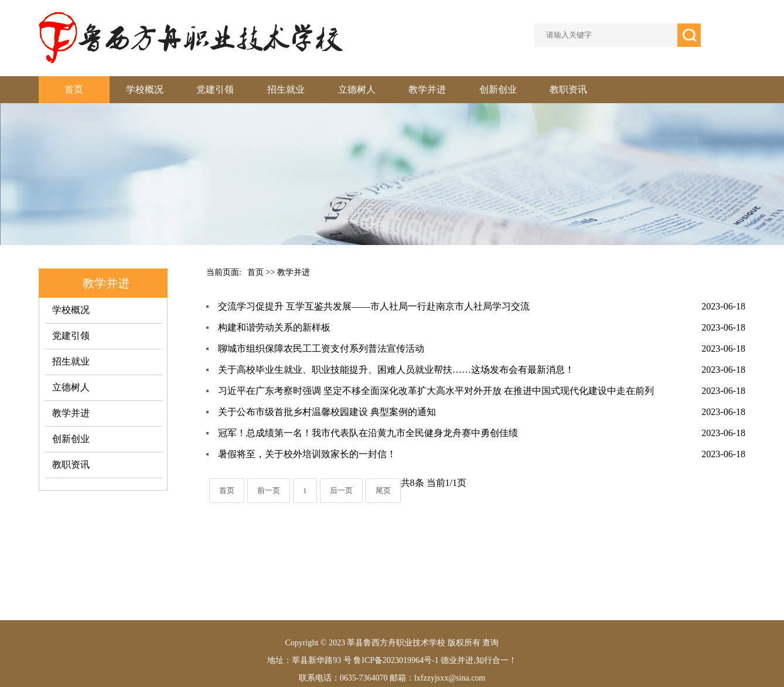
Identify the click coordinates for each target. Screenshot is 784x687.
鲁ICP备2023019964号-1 (395, 660)
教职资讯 (568, 89)
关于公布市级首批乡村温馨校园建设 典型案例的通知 (327, 412)
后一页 (341, 490)
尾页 (383, 490)
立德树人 (357, 89)
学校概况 (145, 89)
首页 (74, 89)
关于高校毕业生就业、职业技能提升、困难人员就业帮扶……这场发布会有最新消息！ (396, 370)
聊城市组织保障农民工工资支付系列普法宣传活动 (321, 348)
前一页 (269, 490)
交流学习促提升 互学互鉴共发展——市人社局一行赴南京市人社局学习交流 (374, 306)
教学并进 (427, 89)
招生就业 (286, 89)
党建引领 (215, 89)
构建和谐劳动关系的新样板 (274, 327)
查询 (490, 643)
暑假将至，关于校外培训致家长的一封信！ (307, 454)
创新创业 (498, 89)
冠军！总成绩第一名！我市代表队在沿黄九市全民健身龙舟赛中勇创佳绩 (368, 433)
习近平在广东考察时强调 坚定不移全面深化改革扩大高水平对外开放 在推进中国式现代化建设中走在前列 (436, 391)
